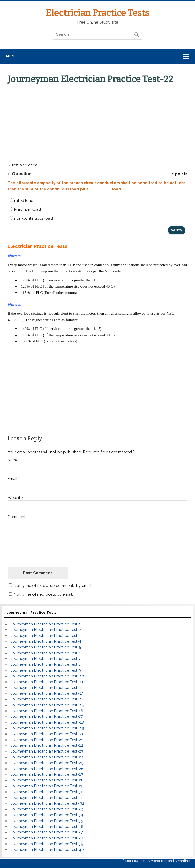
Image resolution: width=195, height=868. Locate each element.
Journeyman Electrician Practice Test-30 (47, 792)
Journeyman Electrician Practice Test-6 (46, 653)
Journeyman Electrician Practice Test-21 (47, 740)
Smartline (182, 861)
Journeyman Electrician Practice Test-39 (47, 844)
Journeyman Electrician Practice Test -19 (47, 728)
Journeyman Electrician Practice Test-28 (47, 780)
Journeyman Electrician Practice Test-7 (46, 659)
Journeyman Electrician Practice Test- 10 (47, 676)
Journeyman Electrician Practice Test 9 (46, 670)
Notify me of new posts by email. (43, 594)
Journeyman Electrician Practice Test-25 (47, 763)
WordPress (159, 861)
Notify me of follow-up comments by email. (53, 586)
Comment (17, 517)
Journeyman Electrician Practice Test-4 (46, 641)
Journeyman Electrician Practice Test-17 (47, 716)
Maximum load (25, 209)
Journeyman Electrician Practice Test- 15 (47, 705)
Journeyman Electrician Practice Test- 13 (47, 693)
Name (14, 460)
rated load (22, 201)
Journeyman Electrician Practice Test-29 (47, 786)
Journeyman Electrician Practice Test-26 (47, 769)
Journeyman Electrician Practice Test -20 (48, 734)
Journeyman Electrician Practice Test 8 (46, 664)
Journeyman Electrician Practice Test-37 (47, 832)
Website (15, 498)
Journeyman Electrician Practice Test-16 (47, 711)
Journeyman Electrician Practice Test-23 (47, 751)
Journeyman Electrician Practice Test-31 (46, 798)
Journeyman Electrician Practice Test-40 (47, 850)
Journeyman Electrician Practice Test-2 (46, 630)
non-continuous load (31, 218)
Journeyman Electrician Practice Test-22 (47, 745)
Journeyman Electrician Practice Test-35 (47, 821)
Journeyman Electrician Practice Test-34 (47, 815)
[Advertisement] (98, 122)
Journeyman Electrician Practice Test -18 (47, 722)
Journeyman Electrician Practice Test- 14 (47, 699)
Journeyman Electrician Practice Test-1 (46, 624)
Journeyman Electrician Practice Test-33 (47, 809)
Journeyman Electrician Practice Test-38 (47, 838)
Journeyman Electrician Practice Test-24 (47, 757)
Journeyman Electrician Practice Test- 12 (47, 688)
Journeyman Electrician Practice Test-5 (46, 647)
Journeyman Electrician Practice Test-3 (46, 636)
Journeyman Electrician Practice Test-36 (47, 827)
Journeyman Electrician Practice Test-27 (47, 774)
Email (14, 479)
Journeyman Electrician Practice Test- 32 (47, 803)
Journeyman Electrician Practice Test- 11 (47, 682)
